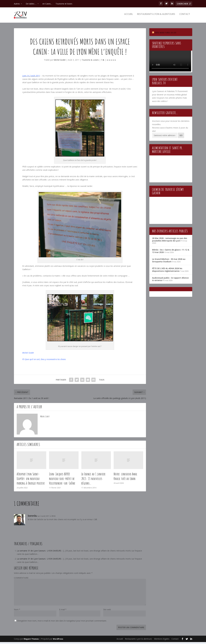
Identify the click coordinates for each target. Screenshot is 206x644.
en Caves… (47, 4)
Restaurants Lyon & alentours (156, 16)
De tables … (31, 4)
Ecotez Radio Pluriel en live (166, 35)
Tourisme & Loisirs (90, 62)
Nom (17, 611)
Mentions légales (162, 641)
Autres (17, 4)
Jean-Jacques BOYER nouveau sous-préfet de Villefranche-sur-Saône (62, 481)
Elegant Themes (31, 641)
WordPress (58, 641)
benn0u (32, 518)
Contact (185, 16)
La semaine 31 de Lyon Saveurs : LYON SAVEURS (39, 553)
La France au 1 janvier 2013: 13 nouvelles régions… (93, 481)
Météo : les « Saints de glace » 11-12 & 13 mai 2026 (171, 253)
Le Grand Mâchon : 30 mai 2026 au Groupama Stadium (169, 262)
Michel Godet (60, 62)
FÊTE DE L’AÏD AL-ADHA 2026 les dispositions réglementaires (167, 272)
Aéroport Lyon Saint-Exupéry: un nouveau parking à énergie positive (31, 481)
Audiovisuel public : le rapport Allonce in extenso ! (170, 281)
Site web (107, 611)
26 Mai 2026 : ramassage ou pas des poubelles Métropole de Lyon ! (170, 241)
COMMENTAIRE (21, 580)
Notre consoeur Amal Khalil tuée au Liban (125, 478)
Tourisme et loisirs (64, 4)
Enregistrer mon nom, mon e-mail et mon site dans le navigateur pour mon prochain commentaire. (62, 623)
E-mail (63, 611)
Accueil (129, 16)
